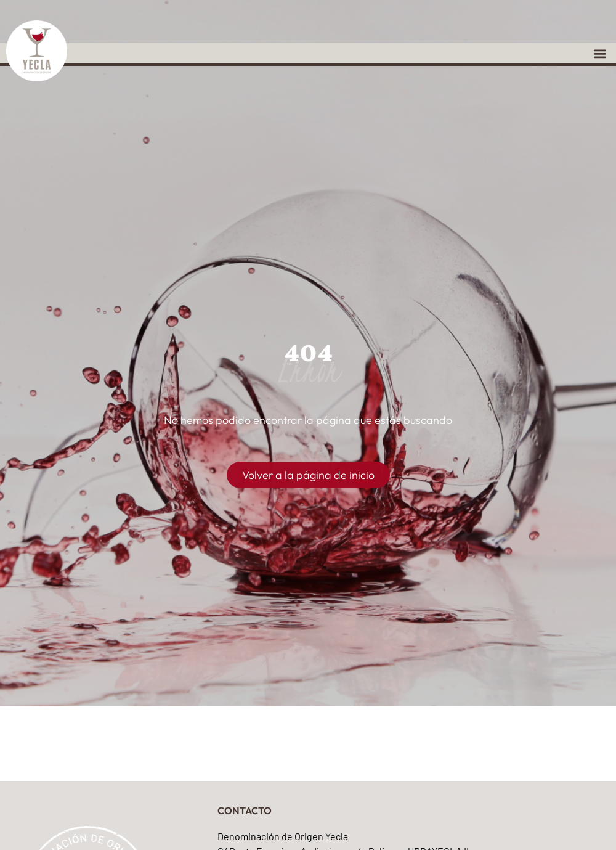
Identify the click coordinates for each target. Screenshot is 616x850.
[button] (600, 53)
